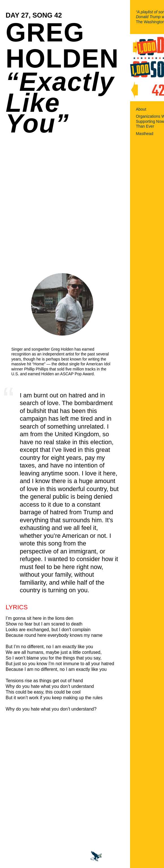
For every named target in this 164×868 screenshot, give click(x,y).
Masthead (144, 134)
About (141, 109)
